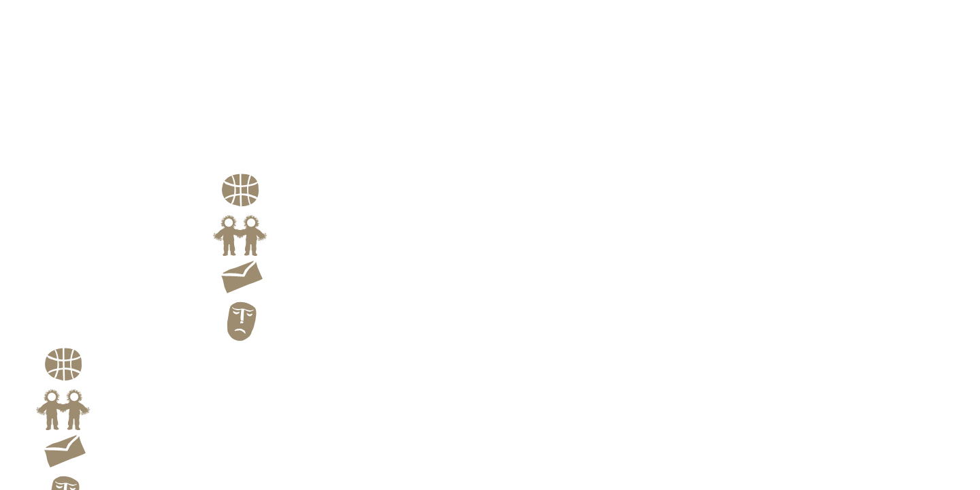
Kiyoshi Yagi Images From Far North (121, 207)
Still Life (231, 137)
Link (252, 252)
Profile (227, 146)
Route (254, 209)
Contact (259, 296)
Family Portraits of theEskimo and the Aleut (265, 161)
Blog (251, 340)
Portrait (230, 118)
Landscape (236, 127)
